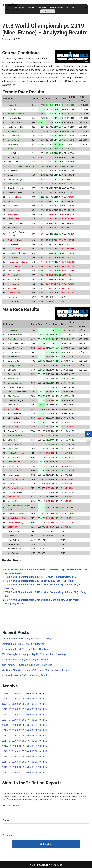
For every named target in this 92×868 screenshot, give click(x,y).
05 (23, 693)
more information (70, 7)
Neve (33, 865)
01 (10, 693)
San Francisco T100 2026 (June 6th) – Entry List (27, 665)
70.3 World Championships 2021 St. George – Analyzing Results (40, 577)
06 (26, 693)
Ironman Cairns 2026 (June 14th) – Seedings (25, 660)
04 (20, 693)
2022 (5, 714)
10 (39, 699)
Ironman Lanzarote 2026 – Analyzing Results (25, 675)
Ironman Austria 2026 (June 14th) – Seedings (26, 649)
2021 (5, 720)
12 (46, 699)
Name (6, 820)
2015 (5, 751)
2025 (5, 699)
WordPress (56, 865)
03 (17, 693)
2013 (5, 762)
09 (36, 699)
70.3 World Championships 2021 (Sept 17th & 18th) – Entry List (40, 581)
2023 (5, 709)
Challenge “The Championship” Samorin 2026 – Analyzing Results (36, 670)
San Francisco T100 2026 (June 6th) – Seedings (27, 639)
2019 (5, 730)
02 (13, 693)
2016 (5, 746)
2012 (5, 767)
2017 (5, 741)
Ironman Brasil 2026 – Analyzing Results (23, 644)
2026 (5, 693)
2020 (5, 725)
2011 (5, 772)
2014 (5, 757)
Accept (48, 11)
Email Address (11, 806)
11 (43, 699)
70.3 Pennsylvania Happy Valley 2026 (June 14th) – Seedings (34, 654)
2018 (5, 736)
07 (30, 699)
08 (33, 699)
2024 (5, 704)
